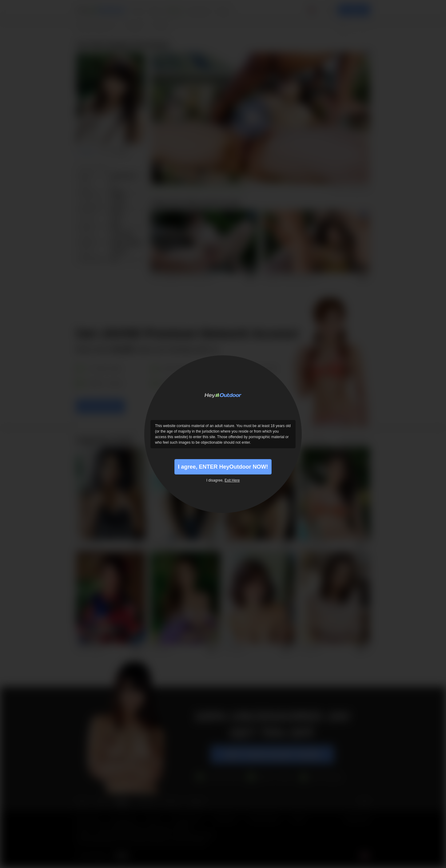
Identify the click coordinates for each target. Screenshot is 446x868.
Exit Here (232, 480)
